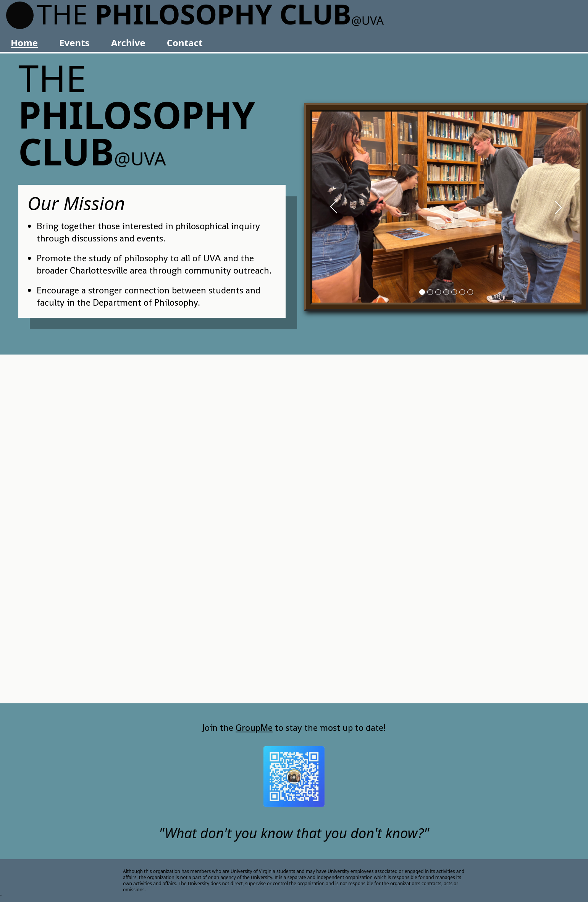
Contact (185, 43)
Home (24, 43)
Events (74, 43)
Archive (128, 43)
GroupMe (254, 728)
